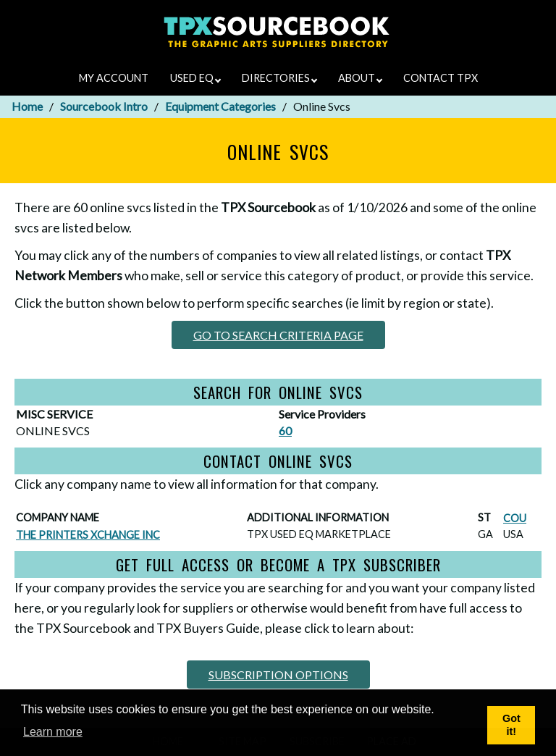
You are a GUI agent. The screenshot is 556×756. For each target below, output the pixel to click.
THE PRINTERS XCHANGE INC (88, 535)
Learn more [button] (53, 732)
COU (515, 518)
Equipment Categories (220, 106)
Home (27, 106)
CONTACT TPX (441, 78)
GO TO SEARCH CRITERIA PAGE (278, 335)
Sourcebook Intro (104, 106)
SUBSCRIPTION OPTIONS (278, 675)
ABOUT (360, 78)
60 (285, 430)
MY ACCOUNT (114, 78)
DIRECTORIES (279, 78)
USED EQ (195, 78)
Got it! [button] (511, 725)
